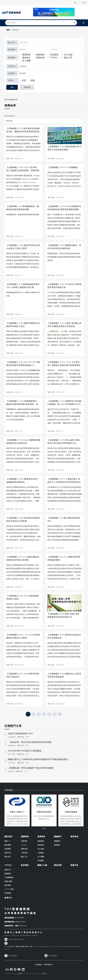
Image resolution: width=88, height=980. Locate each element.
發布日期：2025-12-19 (56, 197)
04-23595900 (19, 918)
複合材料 (11, 771)
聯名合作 (8, 857)
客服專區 (8, 849)
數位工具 (68, 58)
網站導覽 (8, 845)
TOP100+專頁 (9, 889)
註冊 (84, 3)
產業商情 (26, 55)
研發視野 (24, 841)
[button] (43, 829)
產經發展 (40, 55)
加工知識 (68, 55)
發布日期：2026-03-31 (56, 158)
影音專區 (8, 885)
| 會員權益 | (39, 965)
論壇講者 (8, 874)
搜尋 (12, 87)
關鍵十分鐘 (42, 865)
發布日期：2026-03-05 (56, 353)
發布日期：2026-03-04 (56, 236)
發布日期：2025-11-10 (56, 392)
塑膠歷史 (57, 841)
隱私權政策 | (49, 965)
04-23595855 (52, 956)
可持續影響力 (9, 877)
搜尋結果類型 (10, 116)
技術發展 (54, 55)
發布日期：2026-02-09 (15, 158)
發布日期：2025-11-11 (56, 431)
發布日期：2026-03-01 (15, 236)
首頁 (8, 30)
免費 (33, 80)
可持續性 (41, 860)
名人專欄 (26, 60)
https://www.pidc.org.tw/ (17, 939)
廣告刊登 (8, 853)
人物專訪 (41, 853)
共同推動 (8, 893)
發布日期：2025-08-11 (15, 587)
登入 (75, 3)
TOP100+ (54, 58)
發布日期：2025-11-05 (15, 470)
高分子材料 (12, 754)
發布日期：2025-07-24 (56, 626)
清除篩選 (27, 87)
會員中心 (8, 898)
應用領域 (40, 58)
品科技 (44, 973)
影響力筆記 (8, 881)
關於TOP (7, 841)
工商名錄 (24, 853)
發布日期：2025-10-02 (56, 470)
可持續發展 (12, 737)
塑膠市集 (74, 865)
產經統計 (26, 58)
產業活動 (24, 849)
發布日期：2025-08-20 (56, 548)
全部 (24, 80)
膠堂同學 (58, 865)
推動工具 (8, 870)
